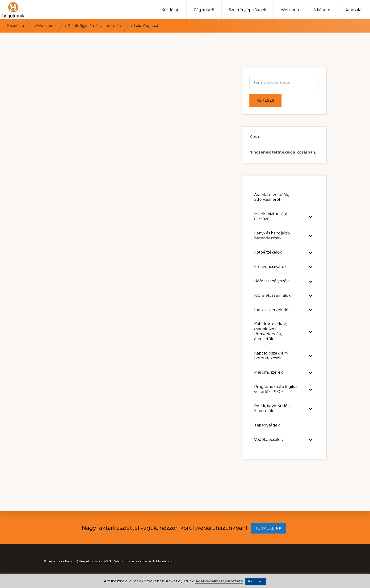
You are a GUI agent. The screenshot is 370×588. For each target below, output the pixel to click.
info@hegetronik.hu (86, 561)
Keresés (265, 100)
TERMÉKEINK (269, 528)
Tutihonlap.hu (163, 561)
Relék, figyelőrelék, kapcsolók (94, 26)
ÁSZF (108, 561)
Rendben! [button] (256, 581)
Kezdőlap (16, 26)
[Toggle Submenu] (311, 217)
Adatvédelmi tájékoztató (219, 581)
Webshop (46, 26)
